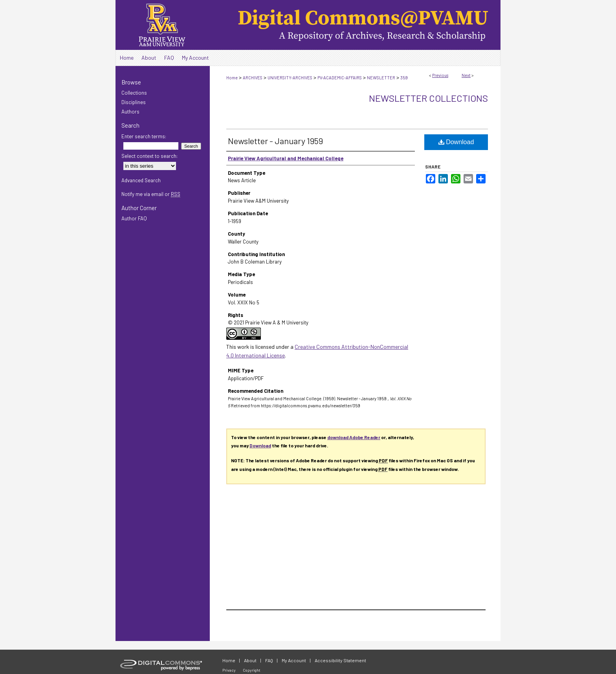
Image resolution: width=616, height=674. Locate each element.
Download (456, 142)
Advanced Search (141, 180)
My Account (294, 660)
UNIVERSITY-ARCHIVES (290, 78)
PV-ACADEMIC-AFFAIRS (340, 78)
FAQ (269, 660)
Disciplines (134, 102)
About (250, 660)
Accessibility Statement (340, 660)
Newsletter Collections (428, 98)
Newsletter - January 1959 (275, 141)
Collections (134, 93)
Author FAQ (134, 218)
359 (404, 78)
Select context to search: (149, 156)
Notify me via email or (151, 194)
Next (466, 75)
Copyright (252, 670)
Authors (130, 112)
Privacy (229, 670)
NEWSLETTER (381, 78)
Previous (440, 75)
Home (232, 78)
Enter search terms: (144, 136)
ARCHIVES (253, 78)
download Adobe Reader (354, 437)
